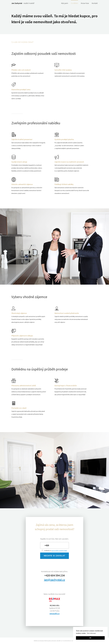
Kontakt (95, 3)
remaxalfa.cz (55, 613)
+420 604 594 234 (54, 575)
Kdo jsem (65, 3)
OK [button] (90, 638)
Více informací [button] (91, 633)
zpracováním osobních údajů (59, 551)
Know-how (85, 3)
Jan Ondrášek (64, 641)
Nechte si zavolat (54, 556)
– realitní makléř (23, 3)
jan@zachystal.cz (55, 580)
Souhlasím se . (54, 551)
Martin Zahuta (72, 641)
